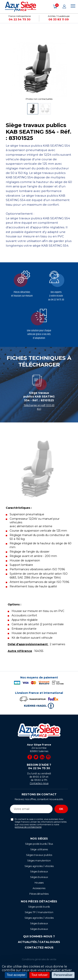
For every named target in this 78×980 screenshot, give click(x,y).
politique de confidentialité (28, 827)
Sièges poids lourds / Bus (39, 844)
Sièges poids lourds (39, 907)
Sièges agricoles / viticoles (39, 866)
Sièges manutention (39, 861)
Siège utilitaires (39, 849)
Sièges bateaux (39, 872)
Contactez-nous (39, 783)
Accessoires (39, 888)
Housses (39, 883)
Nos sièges (39, 839)
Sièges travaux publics (39, 855)
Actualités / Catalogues (39, 942)
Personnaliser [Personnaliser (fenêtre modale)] (63, 975)
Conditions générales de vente (39, 959)
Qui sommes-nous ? (39, 936)
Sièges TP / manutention (39, 912)
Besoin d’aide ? (39, 767)
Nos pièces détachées (39, 901)
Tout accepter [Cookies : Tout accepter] (16, 975)
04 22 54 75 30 (20, 19)
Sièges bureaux (39, 877)
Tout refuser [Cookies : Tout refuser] (39, 975)
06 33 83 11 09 (59, 19)
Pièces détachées (39, 894)
